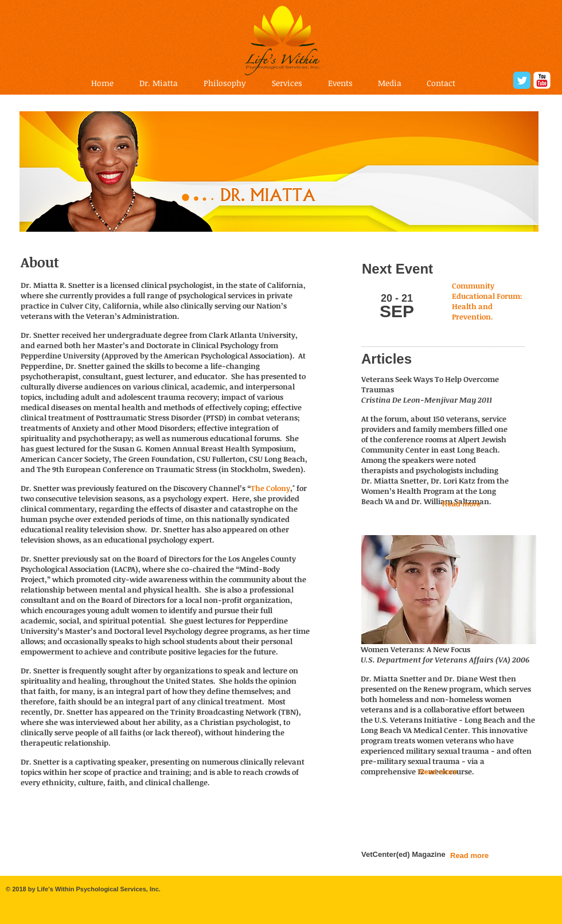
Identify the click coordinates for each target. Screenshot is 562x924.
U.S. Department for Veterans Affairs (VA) (436, 660)
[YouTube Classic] (542, 80)
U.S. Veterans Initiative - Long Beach (440, 720)
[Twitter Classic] (522, 80)
